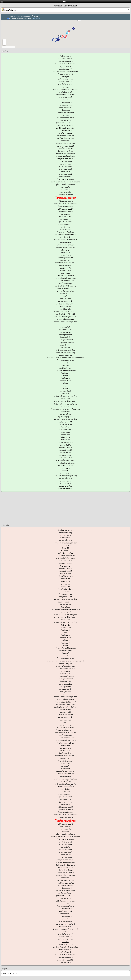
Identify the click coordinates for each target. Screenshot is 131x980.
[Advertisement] (61, 508)
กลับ (2, 2)
